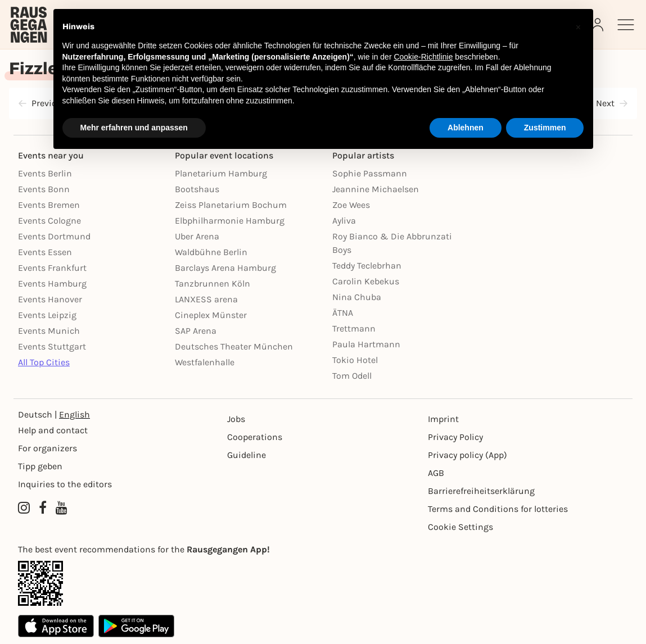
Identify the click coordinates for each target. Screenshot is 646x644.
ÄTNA (343, 313)
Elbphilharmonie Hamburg (230, 221)
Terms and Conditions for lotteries (498, 509)
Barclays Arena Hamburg (225, 268)
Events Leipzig (47, 315)
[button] (579, 27)
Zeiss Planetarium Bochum (231, 205)
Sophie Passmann (370, 173)
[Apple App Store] (56, 626)
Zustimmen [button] (545, 128)
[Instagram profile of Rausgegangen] (24, 508)
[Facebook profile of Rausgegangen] (43, 508)
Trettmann (354, 328)
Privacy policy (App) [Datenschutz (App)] (467, 455)
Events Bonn (44, 189)
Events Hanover (50, 299)
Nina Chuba (357, 297)
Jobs (236, 419)
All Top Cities (44, 362)
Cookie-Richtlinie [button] (423, 57)
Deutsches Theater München (234, 346)
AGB (436, 473)
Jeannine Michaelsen (376, 189)
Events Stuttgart (52, 346)
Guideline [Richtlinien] (247, 455)
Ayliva (344, 221)
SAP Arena (196, 331)
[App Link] (323, 583)
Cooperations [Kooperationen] (255, 437)
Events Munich (49, 331)
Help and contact (53, 430)
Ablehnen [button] (466, 128)
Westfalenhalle (205, 362)
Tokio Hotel (355, 360)
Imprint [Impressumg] (443, 419)
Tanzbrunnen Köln (213, 284)
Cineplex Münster (211, 315)
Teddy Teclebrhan (367, 266)
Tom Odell (352, 376)
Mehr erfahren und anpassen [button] (134, 128)
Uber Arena (197, 236)
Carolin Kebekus (366, 281)
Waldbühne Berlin (211, 252)
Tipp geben (40, 466)
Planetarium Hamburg (221, 173)
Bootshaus (197, 189)
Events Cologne (49, 221)
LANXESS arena (206, 299)
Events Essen (45, 252)
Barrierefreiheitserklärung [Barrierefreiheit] (481, 491)
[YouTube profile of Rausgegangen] (62, 508)
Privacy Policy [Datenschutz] (455, 437)
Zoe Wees (351, 205)
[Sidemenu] (626, 25)
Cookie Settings (460, 527)
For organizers (48, 448)
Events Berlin (45, 173)
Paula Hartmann (366, 344)
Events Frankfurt (52, 268)
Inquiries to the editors (65, 484)
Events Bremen (49, 205)
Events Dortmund (54, 236)
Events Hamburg (52, 284)
